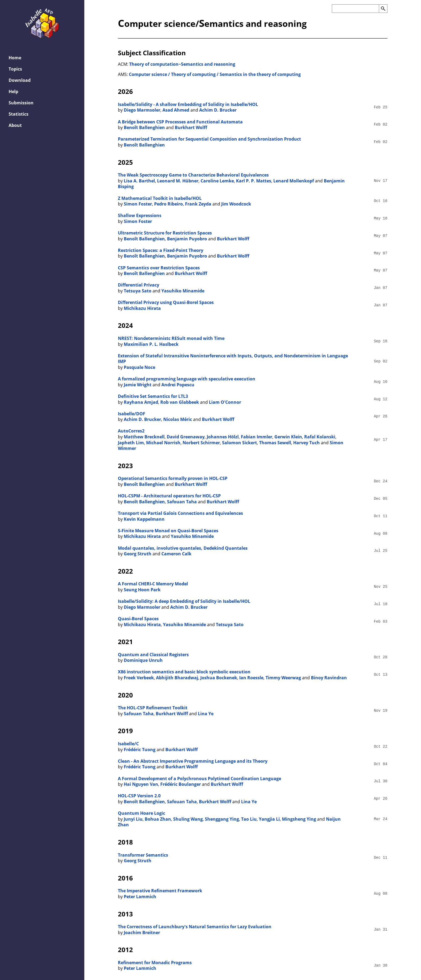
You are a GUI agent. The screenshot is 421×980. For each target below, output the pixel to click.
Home (15, 58)
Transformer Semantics (143, 855)
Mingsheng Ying (299, 819)
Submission (21, 103)
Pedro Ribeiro (168, 204)
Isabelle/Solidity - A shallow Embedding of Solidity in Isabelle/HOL (188, 104)
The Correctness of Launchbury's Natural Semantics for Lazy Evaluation (195, 927)
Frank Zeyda (198, 204)
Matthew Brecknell (144, 437)
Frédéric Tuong (140, 750)
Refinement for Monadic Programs (155, 963)
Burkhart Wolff (191, 127)
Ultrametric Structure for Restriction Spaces (165, 233)
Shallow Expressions (140, 215)
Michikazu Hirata (142, 308)
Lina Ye (206, 714)
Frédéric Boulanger (181, 784)
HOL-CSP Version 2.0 (139, 796)
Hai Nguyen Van (141, 784)
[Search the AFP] (355, 9)
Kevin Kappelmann (144, 519)
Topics (15, 69)
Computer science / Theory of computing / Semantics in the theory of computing (215, 74)
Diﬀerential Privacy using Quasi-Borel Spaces (166, 302)
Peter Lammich (140, 897)
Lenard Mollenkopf (294, 181)
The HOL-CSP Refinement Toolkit (153, 708)
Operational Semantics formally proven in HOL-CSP (173, 478)
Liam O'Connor (225, 402)
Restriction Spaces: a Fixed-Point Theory (161, 250)
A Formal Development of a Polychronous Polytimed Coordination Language (199, 779)
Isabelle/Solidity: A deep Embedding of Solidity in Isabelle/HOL (184, 601)
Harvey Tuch (306, 443)
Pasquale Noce (139, 367)
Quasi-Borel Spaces (138, 619)
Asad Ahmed (176, 110)
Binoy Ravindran (329, 678)
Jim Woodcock (236, 204)
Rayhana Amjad (141, 402)
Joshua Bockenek (219, 678)
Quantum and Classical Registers (153, 655)
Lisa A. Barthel (139, 181)
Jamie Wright (138, 385)
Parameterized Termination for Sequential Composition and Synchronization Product (209, 139)
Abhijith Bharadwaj (177, 678)
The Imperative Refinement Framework (160, 891)
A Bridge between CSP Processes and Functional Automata (180, 122)
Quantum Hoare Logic (141, 813)
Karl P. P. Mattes (254, 181)
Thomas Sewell (275, 443)
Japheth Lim (131, 443)
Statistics (19, 114)
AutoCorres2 (131, 431)
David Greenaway (186, 437)
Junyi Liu (133, 819)
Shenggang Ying (222, 819)
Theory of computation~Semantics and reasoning (182, 64)
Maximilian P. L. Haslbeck (151, 344)
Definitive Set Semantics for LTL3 (153, 396)
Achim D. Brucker (218, 110)
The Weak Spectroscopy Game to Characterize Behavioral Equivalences (193, 175)
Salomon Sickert (239, 443)
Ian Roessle (251, 678)
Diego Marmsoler (142, 110)
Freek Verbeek (139, 678)
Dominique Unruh (143, 660)
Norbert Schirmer (201, 443)
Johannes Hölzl (223, 437)
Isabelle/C (128, 744)
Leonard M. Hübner (178, 181)
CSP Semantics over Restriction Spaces (159, 268)
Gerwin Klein (288, 437)
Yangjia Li (269, 819)
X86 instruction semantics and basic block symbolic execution (184, 672)
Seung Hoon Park (142, 590)
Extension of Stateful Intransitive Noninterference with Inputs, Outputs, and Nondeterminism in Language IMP (233, 359)
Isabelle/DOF (132, 414)
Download (20, 80)
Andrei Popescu (178, 385)
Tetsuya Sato (138, 291)
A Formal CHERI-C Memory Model (153, 584)
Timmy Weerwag (283, 678)
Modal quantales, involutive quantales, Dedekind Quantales (183, 548)
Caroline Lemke (217, 181)
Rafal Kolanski (320, 437)
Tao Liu (249, 819)
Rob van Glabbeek (180, 402)
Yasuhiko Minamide (183, 291)
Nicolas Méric (178, 419)
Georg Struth (138, 554)
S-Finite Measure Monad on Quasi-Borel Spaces (168, 531)
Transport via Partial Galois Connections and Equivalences (180, 513)
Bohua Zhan (158, 819)
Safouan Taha (182, 502)
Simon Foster (138, 204)
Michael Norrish (163, 443)
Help (13, 91)
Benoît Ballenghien (144, 127)
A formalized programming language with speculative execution (187, 379)
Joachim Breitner (142, 933)
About (15, 125)
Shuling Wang (188, 819)
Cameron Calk (176, 554)
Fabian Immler (257, 437)
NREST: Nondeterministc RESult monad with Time (171, 338)
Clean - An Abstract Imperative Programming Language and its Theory (193, 761)
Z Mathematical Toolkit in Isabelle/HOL (160, 198)
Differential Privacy (139, 285)
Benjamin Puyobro (187, 239)
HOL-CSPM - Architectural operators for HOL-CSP (169, 496)
